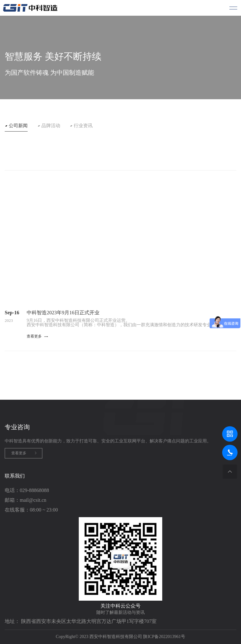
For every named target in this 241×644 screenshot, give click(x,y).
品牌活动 (51, 126)
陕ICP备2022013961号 (164, 637)
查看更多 (19, 453)
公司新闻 (18, 126)
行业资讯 (83, 126)
